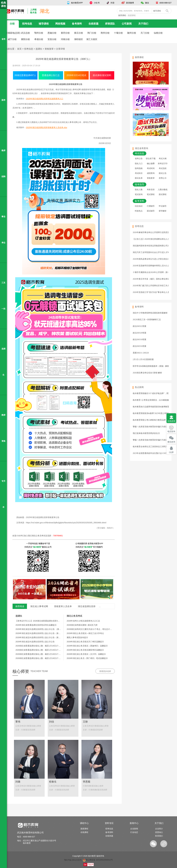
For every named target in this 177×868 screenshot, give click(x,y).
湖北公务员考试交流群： (47, 536)
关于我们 (143, 24)
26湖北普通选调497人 (25, 75)
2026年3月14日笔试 (76, 75)
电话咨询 (171, 432)
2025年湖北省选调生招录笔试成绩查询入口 (45, 99)
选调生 (39, 49)
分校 (12, 24)
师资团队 (110, 24)
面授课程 (132, 15)
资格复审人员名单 (63, 606)
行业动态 (134, 832)
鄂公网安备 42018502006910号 (98, 860)
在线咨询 (171, 421)
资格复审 (49, 49)
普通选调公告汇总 (51, 75)
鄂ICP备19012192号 (73, 860)
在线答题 (93, 24)
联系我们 (159, 836)
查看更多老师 (105, 671)
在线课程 (84, 832)
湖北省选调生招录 (87, 606)
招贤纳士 (159, 832)
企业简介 (159, 829)
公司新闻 (127, 24)
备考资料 (77, 24)
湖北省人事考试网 (39, 606)
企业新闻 (134, 829)
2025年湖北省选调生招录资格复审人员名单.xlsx (47, 127)
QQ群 (171, 452)
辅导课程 (44, 24)
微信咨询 (171, 442)
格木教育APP (77, 3)
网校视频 (60, 24)
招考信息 (27, 24)
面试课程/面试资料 (102, 75)
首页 (19, 49)
